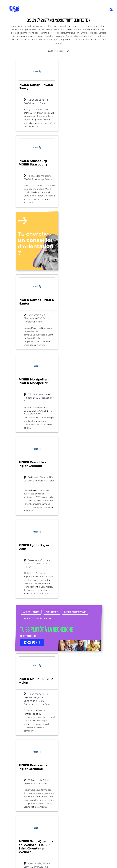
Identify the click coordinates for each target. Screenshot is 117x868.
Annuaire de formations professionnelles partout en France (36, 843)
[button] (59, 51)
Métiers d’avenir (75, 397)
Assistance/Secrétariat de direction (76, 705)
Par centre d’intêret (71, 745)
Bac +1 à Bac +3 (18, 781)
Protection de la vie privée (22, 858)
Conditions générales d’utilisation (25, 853)
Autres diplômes (19, 797)
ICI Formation (57, 838)
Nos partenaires (20, 815)
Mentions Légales (19, 848)
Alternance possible (41, 705)
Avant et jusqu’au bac (22, 769)
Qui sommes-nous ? (22, 809)
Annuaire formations (21, 752)
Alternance (31, 397)
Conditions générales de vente (24, 863)
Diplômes (52, 397)
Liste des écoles (16, 705)
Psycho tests (67, 775)
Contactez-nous (20, 821)
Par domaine (68, 739)
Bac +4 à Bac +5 (19, 786)
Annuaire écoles (19, 757)
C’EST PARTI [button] (32, 428)
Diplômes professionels (23, 792)
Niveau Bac (17, 775)
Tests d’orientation (70, 769)
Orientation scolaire (37, 403)
